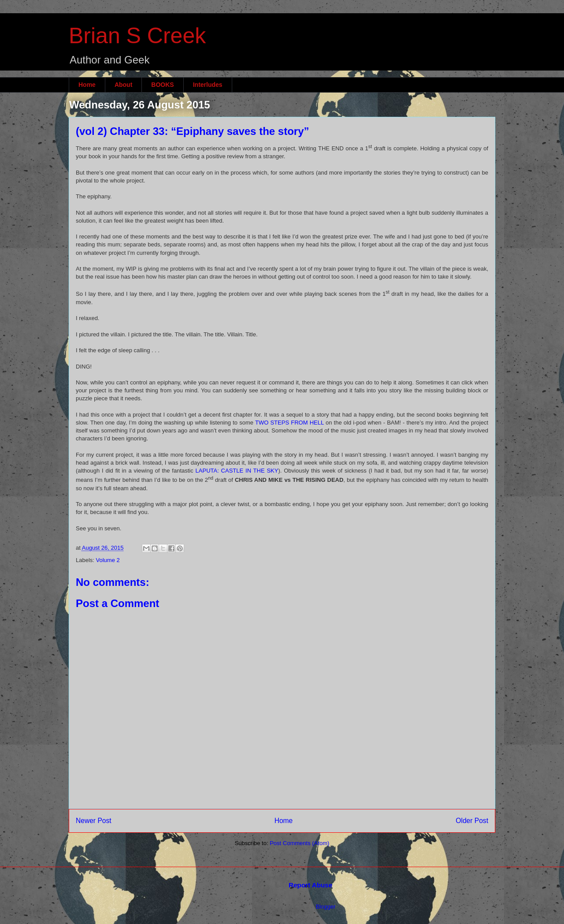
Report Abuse (310, 885)
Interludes (208, 85)
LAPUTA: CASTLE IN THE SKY (237, 471)
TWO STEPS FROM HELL (289, 423)
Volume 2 (108, 560)
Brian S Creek (137, 36)
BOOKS (162, 85)
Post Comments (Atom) (299, 843)
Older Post (472, 821)
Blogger (325, 907)
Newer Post (94, 821)
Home (87, 85)
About (123, 85)
